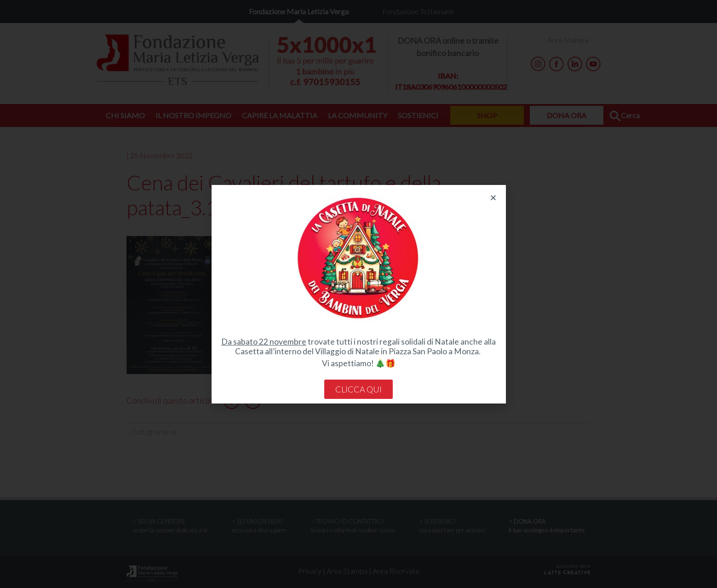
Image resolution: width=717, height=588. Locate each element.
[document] (358, 294)
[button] (493, 198)
